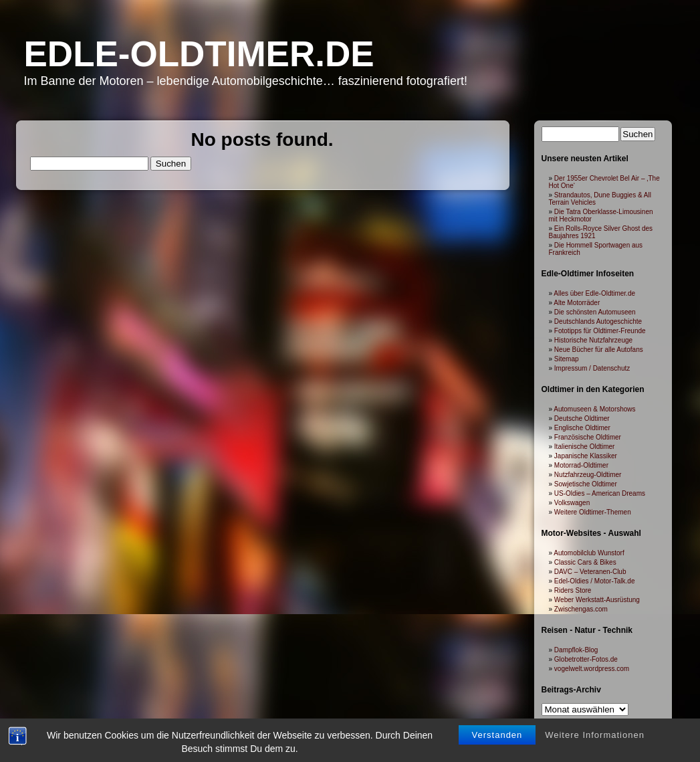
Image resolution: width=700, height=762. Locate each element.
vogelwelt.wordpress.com (592, 669)
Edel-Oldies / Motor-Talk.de (595, 581)
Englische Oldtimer (582, 428)
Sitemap (567, 359)
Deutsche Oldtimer (582, 418)
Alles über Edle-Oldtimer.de (594, 293)
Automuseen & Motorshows (594, 409)
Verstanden (497, 709)
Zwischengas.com (581, 609)
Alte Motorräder (577, 303)
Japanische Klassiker (586, 456)
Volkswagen (572, 503)
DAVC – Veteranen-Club (590, 572)
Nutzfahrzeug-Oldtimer (588, 475)
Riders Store (573, 590)
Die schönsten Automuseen (595, 312)
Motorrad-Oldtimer (581, 465)
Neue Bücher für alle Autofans (599, 350)
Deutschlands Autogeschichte (598, 321)
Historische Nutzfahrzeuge (593, 340)
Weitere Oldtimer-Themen (593, 512)
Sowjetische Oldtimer (586, 484)
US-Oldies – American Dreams (600, 493)
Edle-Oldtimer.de (199, 54)
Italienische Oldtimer (585, 447)
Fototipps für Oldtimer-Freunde (600, 331)
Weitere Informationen (595, 709)
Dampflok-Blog (576, 650)
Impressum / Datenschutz (592, 368)
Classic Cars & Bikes (585, 562)
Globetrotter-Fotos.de (586, 659)
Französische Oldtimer (588, 437)
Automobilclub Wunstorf (589, 553)
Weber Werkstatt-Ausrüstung (597, 600)
